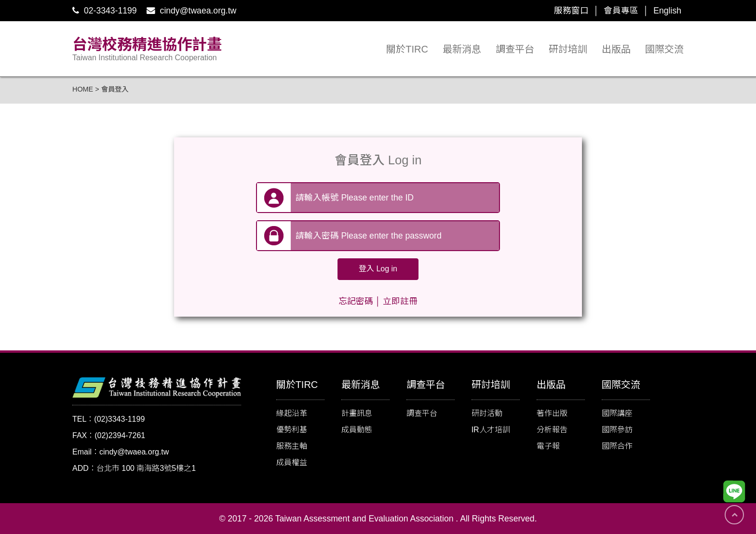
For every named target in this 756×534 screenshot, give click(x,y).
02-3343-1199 (105, 11)
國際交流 (664, 49)
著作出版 (552, 413)
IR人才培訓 (491, 430)
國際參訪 (617, 430)
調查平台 (515, 49)
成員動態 (357, 430)
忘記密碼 (356, 301)
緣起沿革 (292, 413)
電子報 (548, 446)
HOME (83, 89)
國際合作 (617, 446)
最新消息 (462, 49)
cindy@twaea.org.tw (192, 11)
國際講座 (617, 413)
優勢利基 (292, 430)
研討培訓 (568, 49)
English (667, 11)
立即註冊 (400, 301)
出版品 (616, 49)
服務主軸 (292, 446)
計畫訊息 (357, 413)
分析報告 (552, 430)
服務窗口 (571, 11)
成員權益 (292, 462)
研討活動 (487, 413)
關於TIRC (407, 49)
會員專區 (621, 11)
